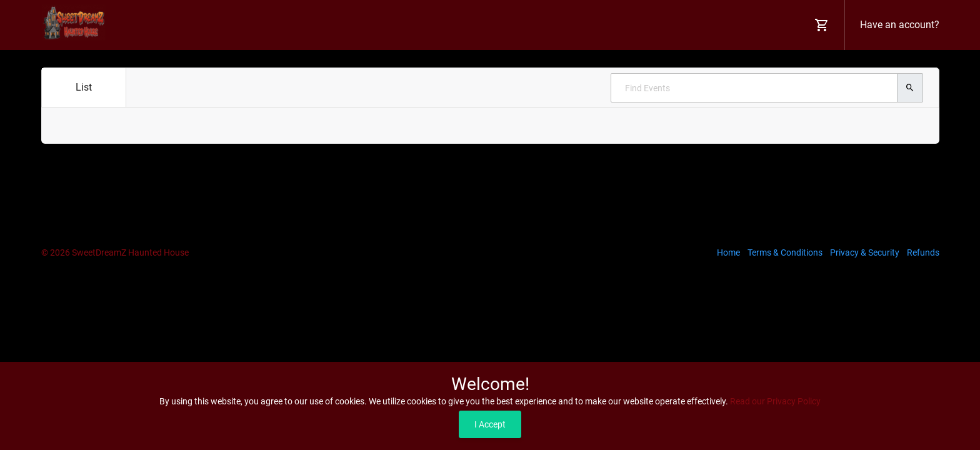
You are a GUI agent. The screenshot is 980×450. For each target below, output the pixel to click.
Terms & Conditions (785, 252)
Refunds (923, 252)
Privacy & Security (865, 252)
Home (728, 252)
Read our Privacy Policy (775, 401)
